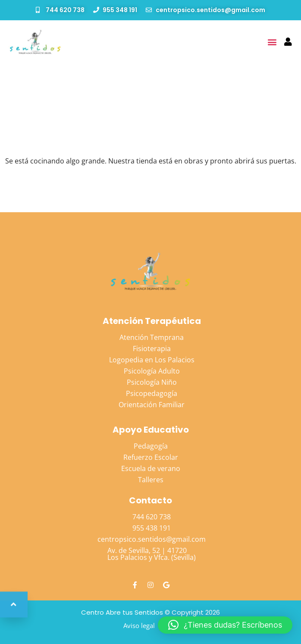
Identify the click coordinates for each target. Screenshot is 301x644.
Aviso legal (139, 625)
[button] (272, 42)
